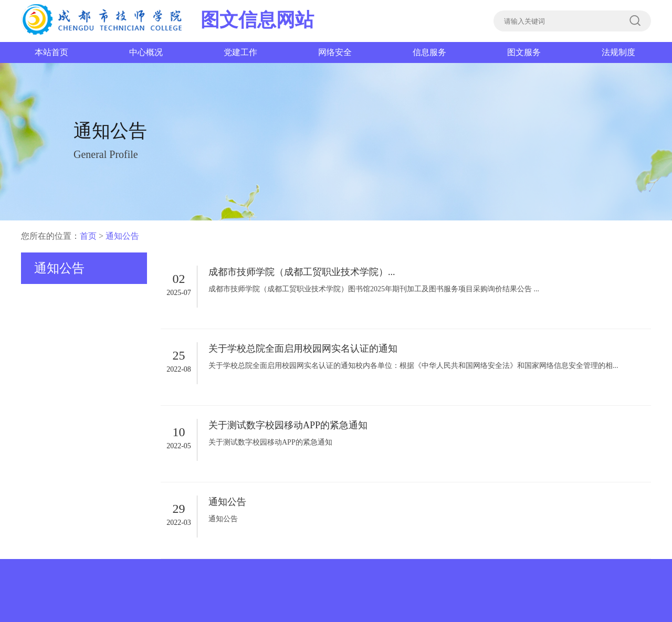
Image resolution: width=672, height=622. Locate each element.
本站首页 (51, 52)
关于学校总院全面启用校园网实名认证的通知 (303, 349)
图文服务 (524, 52)
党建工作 (240, 52)
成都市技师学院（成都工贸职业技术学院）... (302, 272)
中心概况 (146, 52)
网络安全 (335, 52)
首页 (88, 236)
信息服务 (429, 52)
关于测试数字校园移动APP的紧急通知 (288, 425)
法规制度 (618, 52)
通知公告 (122, 236)
